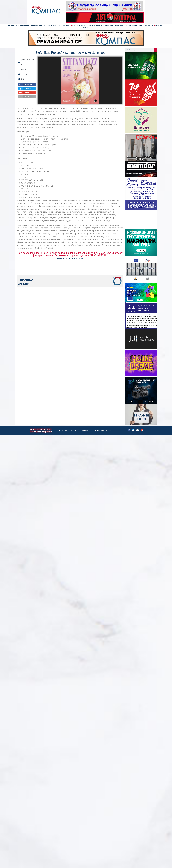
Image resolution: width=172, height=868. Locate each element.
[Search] (155, 50)
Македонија (25, 26)
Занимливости (121, 26)
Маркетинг (86, 430)
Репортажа (149, 26)
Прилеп (23, 60)
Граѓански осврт (80, 26)
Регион (15, 26)
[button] (27, 85)
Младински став (96, 26)
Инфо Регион (36, 26)
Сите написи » (24, 284)
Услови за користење (103, 430)
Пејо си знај (132, 26)
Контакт (74, 430)
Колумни (86, 27)
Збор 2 (141, 26)
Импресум (63, 430)
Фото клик (109, 26)
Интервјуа (159, 26)
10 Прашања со (65, 26)
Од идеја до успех (50, 26)
